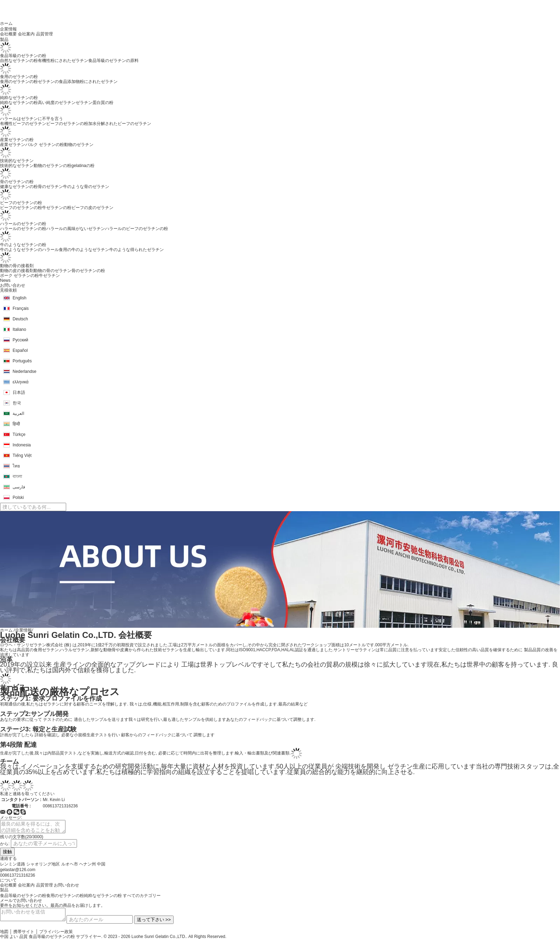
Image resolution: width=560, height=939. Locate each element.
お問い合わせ (66, 885)
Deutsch (20, 319)
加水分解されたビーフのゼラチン (120, 124)
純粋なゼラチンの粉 (19, 98)
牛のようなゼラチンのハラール (29, 250)
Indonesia (22, 445)
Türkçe (19, 434)
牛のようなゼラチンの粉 (23, 245)
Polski (18, 498)
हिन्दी (16, 424)
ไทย (16, 466)
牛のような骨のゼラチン (86, 187)
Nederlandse (24, 371)
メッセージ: (11, 818)
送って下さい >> (154, 920)
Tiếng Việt (22, 455)
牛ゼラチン (49, 276)
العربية (18, 413)
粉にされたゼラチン (99, 82)
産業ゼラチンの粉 (17, 140)
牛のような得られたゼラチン (136, 250)
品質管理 (44, 34)
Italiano (19, 329)
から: (5, 844)
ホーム (6, 630)
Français (21, 308)
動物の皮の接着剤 (17, 271)
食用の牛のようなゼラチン (84, 250)
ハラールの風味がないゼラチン (76, 229)
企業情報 (23, 630)
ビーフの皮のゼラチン (92, 208)
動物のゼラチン (79, 145)
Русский (20, 340)
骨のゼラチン (50, 187)
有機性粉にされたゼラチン (63, 61)
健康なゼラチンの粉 (19, 187)
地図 (4, 932)
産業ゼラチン (13, 145)
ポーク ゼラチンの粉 (19, 276)
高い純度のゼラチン (57, 103)
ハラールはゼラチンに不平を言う (31, 119)
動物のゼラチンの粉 (52, 166)
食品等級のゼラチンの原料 (113, 61)
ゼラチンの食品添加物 (59, 82)
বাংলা (17, 477)
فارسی (19, 487)
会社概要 (8, 34)
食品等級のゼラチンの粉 (23, 56)
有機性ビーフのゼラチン (23, 124)
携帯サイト (24, 932)
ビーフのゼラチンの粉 (67, 124)
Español (20, 350)
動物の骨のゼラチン (52, 271)
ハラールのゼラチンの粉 (23, 224)
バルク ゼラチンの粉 (45, 145)
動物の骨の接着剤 (17, 266)
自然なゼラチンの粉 (19, 61)
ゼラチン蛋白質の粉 (94, 103)
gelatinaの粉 (83, 166)
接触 (7, 852)
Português (22, 361)
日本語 (19, 392)
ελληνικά (20, 382)
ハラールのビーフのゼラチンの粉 (136, 229)
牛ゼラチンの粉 (57, 208)
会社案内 (26, 34)
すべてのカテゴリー (142, 896)
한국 (17, 403)
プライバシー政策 (56, 932)
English (19, 298)
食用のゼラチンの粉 (19, 77)
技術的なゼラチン (17, 161)
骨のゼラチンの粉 (17, 182)
